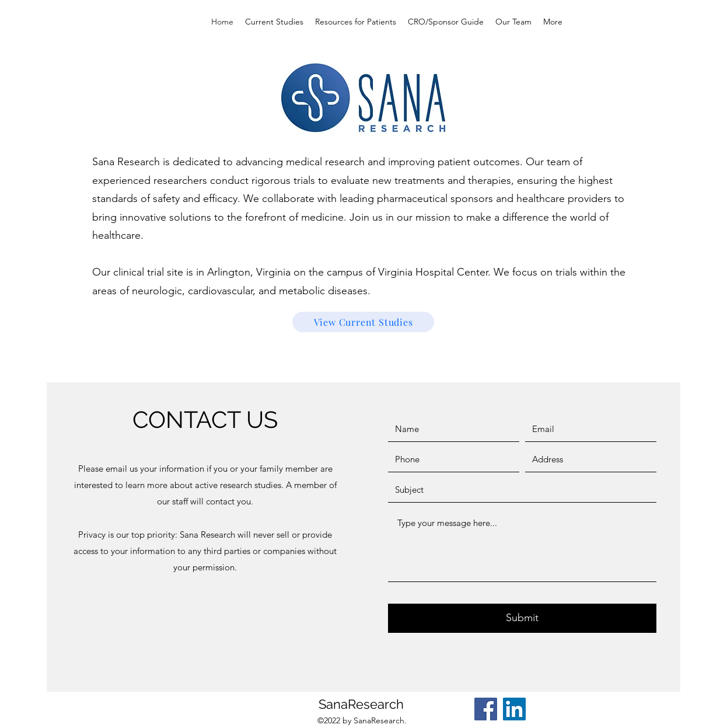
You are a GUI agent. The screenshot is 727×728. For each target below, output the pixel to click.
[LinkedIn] (514, 709)
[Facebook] (486, 709)
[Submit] (522, 618)
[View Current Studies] (363, 322)
